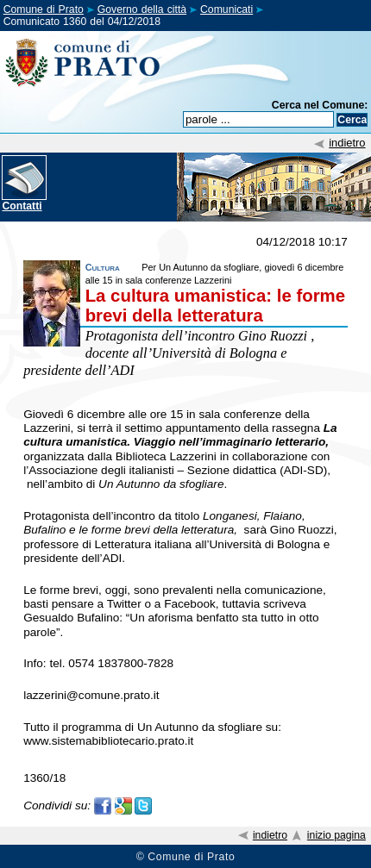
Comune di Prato (44, 9)
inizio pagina (336, 835)
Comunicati (226, 9)
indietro (347, 143)
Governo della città (142, 9)
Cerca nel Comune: (320, 105)
